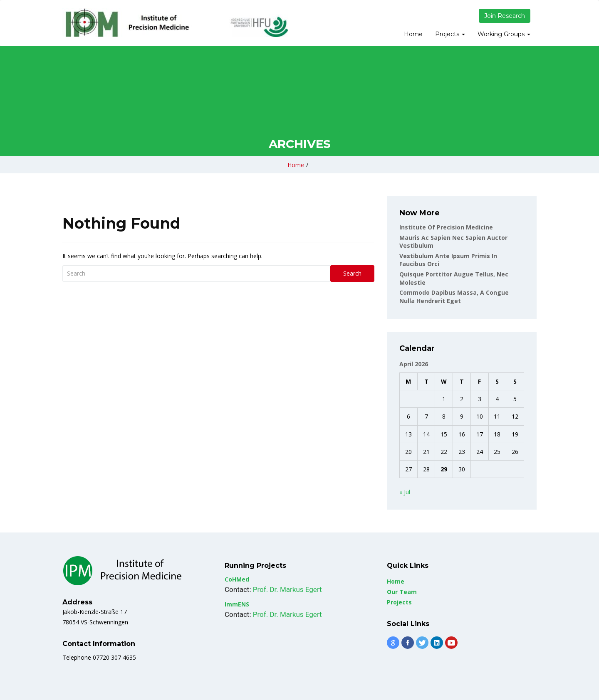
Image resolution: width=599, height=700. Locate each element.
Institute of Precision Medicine (446, 227)
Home (413, 34)
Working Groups (504, 34)
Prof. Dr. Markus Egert (287, 589)
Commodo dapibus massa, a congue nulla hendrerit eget (454, 297)
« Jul (405, 492)
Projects (450, 34)
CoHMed (237, 579)
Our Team (402, 592)
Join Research (505, 16)
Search (352, 273)
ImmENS (237, 604)
